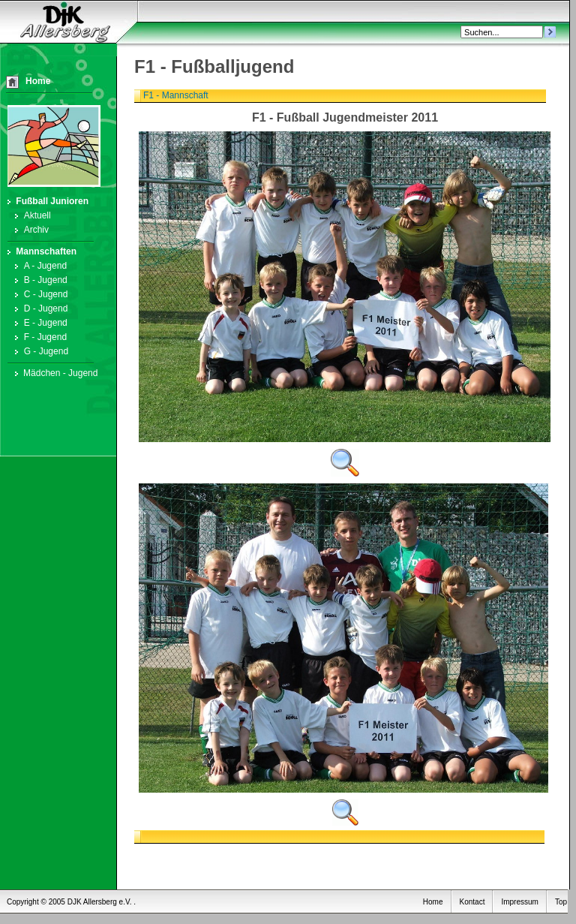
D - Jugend (39, 309)
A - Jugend (38, 266)
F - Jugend (38, 337)
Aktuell (30, 215)
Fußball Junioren (48, 201)
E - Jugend (39, 323)
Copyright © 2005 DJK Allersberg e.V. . (71, 902)
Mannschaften (42, 251)
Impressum (519, 902)
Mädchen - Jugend (55, 373)
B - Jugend (39, 280)
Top (561, 902)
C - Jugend (39, 294)
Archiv (29, 230)
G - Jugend (39, 351)
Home (38, 81)
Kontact (472, 902)
